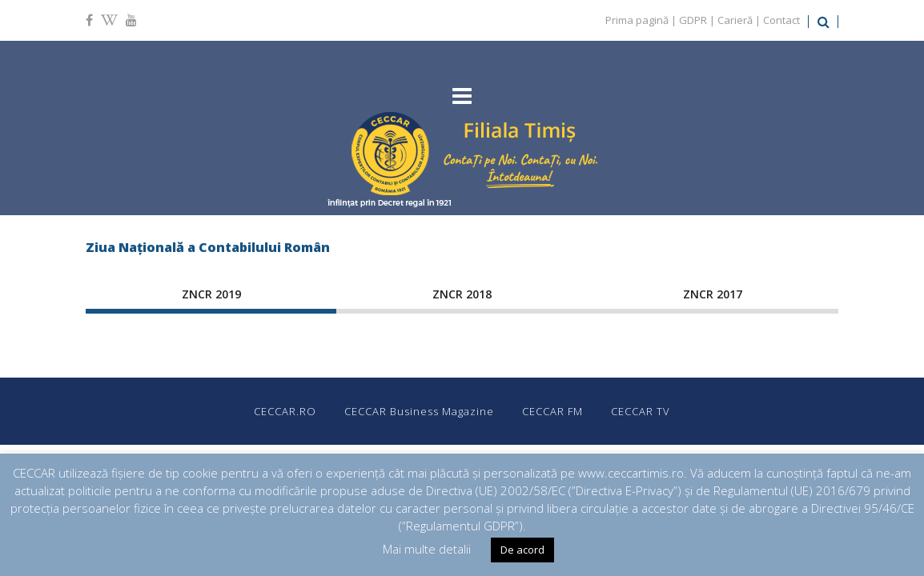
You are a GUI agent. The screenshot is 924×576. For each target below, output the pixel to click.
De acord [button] (522, 550)
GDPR (693, 20)
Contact (781, 20)
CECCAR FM (552, 411)
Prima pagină (637, 20)
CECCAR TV (641, 411)
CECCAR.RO (285, 411)
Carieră (735, 20)
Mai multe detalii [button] (427, 549)
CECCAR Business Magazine (419, 411)
